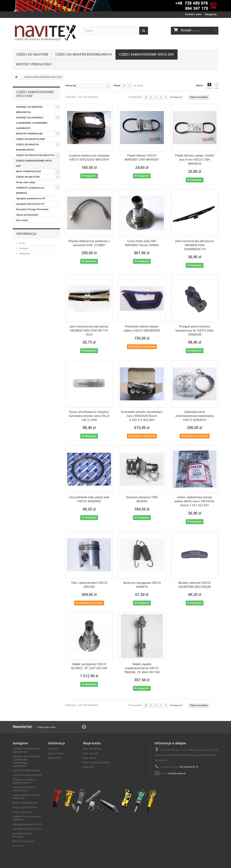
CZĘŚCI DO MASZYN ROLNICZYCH (35, 155)
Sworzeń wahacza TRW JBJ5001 (142, 499)
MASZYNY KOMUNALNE (29, 134)
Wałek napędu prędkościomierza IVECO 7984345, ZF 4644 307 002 (142, 668)
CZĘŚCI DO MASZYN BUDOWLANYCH (84, 54)
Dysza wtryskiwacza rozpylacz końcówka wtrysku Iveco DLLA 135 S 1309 (89, 416)
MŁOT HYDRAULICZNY (29, 171)
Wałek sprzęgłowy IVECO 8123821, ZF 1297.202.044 (89, 666)
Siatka (209, 86)
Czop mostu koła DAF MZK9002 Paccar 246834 (142, 243)
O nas (22, 243)
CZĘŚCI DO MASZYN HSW (30, 139)
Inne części (22, 220)
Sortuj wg (71, 85)
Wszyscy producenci (34, 64)
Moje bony (89, 767)
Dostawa (23, 248)
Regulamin (24, 254)
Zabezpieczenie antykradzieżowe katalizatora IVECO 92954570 (195, 416)
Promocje (53, 749)
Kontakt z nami (193, 14)
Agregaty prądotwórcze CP (31, 198)
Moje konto (92, 743)
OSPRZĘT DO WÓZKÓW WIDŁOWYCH (29, 110)
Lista (216, 86)
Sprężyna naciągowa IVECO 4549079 (142, 585)
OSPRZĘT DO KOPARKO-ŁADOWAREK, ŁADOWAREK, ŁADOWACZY (32, 123)
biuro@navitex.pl (177, 773)
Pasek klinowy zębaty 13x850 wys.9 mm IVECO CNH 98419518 (195, 160)
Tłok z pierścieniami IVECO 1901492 (89, 585)
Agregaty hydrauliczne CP (30, 204)
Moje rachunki (91, 753)
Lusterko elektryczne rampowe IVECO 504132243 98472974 (89, 158)
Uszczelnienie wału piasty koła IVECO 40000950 (89, 499)
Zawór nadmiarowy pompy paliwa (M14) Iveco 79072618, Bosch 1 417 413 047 (195, 501)
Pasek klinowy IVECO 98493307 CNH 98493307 (142, 158)
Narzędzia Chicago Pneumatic (32, 209)
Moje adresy (90, 758)
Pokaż (117, 85)
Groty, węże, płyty (26, 182)
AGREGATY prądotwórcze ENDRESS (30, 190)
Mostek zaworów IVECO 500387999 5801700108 (195, 585)
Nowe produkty (56, 753)
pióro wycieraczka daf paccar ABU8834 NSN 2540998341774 (195, 245)
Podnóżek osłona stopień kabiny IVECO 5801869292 (142, 329)
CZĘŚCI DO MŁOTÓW (32, 54)
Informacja (26, 234)
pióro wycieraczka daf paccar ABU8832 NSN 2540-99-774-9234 (89, 331)
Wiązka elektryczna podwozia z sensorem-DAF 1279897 (89, 243)
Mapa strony (55, 758)
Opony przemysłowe (27, 215)
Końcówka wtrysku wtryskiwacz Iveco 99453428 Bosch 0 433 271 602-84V (142, 416)
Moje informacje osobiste (97, 763)
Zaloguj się (211, 14)
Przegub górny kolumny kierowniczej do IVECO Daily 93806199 (195, 331)
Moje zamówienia (92, 749)
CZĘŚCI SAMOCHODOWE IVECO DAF (147, 54)
